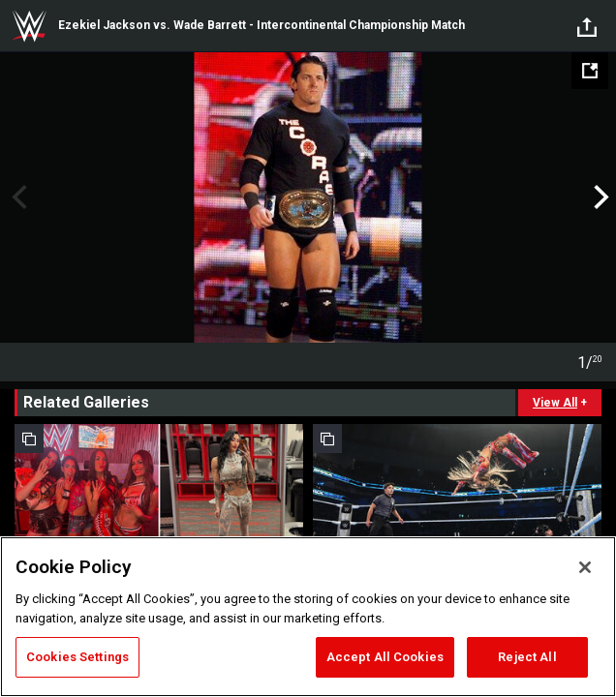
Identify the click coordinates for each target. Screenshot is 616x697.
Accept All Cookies (385, 657)
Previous (17, 197)
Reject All (527, 657)
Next (599, 197)
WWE (29, 26)
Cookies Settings (77, 657)
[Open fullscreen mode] (590, 71)
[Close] (585, 567)
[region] (308, 617)
